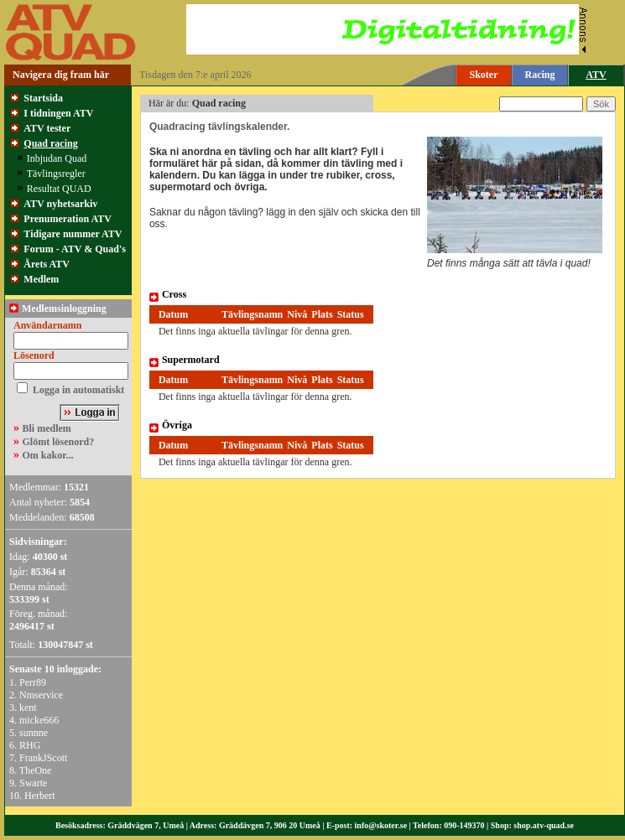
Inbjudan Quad (57, 158)
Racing (540, 75)
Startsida (43, 98)
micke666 (39, 720)
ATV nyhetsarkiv (60, 204)
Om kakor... (48, 455)
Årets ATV (47, 264)
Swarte (33, 783)
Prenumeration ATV (68, 219)
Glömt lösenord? (59, 442)
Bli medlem (47, 428)
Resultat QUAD (59, 189)
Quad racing (50, 143)
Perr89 (33, 682)
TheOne (36, 770)
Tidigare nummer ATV (73, 234)
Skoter (484, 75)
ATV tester (47, 128)
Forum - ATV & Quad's (75, 249)
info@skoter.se (381, 825)
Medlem (41, 279)
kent (28, 708)
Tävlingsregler (56, 174)
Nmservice (41, 695)
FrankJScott (43, 758)
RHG (30, 745)
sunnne (34, 733)
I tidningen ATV (58, 113)
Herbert (40, 796)
